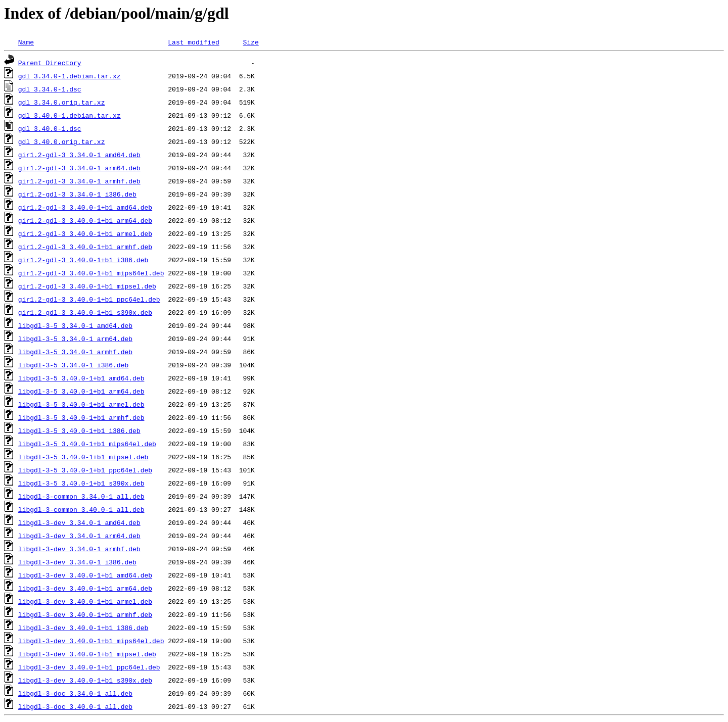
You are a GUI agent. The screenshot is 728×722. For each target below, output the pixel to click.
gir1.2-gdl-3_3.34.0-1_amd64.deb (79, 155)
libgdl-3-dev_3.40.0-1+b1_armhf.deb (85, 614)
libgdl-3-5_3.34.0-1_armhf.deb (75, 352)
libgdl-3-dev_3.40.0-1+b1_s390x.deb (85, 680)
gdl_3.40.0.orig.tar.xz (62, 141)
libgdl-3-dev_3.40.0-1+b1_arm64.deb (85, 588)
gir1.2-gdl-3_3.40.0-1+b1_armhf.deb (85, 247)
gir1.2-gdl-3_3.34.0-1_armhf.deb (79, 181)
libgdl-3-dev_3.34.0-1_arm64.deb (79, 536)
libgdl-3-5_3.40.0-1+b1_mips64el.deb (87, 444)
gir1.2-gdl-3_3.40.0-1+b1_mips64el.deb (91, 273)
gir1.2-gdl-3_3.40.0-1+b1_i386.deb (83, 260)
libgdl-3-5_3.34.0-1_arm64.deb (75, 339)
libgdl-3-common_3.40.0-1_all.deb (81, 509)
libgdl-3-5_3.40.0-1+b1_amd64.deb (81, 378)
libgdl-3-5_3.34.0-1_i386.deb (73, 365)
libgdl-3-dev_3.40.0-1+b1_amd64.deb (85, 575)
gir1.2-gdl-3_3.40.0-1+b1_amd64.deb (85, 207)
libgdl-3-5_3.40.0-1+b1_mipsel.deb (83, 457)
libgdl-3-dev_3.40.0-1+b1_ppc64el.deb (89, 667)
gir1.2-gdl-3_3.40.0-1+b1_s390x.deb (85, 312)
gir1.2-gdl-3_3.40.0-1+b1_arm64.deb (85, 220)
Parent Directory (50, 63)
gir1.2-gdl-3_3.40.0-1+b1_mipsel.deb (87, 286)
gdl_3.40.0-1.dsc (50, 128)
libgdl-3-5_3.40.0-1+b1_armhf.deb (81, 417)
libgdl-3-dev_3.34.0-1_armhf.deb (79, 549)
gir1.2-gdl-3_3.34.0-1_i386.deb (77, 194)
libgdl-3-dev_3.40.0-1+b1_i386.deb (83, 628)
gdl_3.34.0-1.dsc (50, 89)
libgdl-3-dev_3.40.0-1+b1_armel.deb (85, 601)
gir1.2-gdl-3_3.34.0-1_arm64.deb (79, 168)
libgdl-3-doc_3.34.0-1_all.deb (75, 693)
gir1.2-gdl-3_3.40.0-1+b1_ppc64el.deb (89, 299)
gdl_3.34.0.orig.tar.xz (62, 102)
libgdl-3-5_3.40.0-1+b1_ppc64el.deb (85, 470)
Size (251, 42)
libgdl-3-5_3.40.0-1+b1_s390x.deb (81, 483)
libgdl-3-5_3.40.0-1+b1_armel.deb (81, 404)
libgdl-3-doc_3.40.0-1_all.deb (75, 706)
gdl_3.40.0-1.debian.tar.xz (70, 115)
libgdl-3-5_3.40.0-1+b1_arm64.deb (81, 391)
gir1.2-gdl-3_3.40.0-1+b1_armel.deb (85, 233)
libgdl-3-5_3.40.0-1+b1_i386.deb (79, 430)
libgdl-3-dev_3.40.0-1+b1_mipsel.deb (87, 654)
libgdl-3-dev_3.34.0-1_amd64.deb (79, 522)
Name (26, 42)
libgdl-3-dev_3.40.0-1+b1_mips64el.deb (91, 641)
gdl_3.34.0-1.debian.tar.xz (70, 76)
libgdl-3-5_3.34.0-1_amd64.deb (75, 325)
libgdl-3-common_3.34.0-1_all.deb (81, 496)
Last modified (193, 42)
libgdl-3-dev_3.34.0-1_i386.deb (77, 562)
